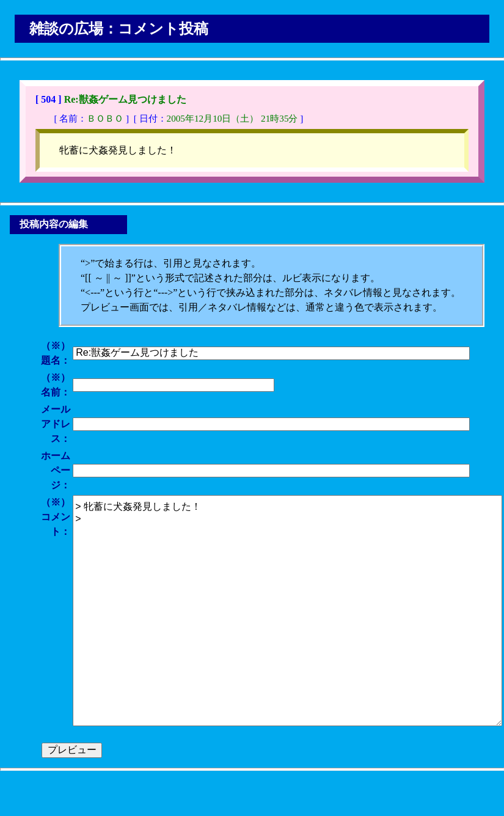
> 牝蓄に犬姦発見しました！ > (287, 611)
